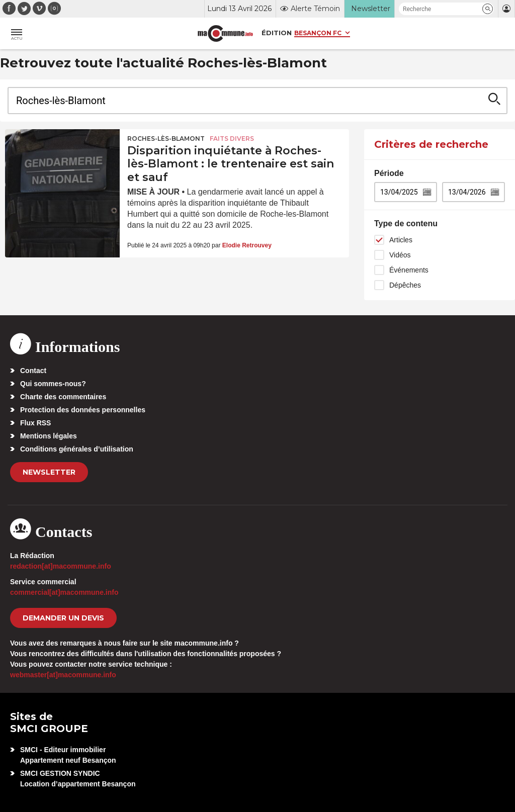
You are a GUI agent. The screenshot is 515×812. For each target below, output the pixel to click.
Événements (409, 270)
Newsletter (49, 472)
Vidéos (400, 255)
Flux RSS (35, 423)
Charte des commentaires (63, 397)
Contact (33, 371)
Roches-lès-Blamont (166, 139)
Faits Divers (232, 139)
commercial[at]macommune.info (64, 592)
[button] (488, 9)
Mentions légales (49, 436)
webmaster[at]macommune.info (63, 675)
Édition (277, 33)
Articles (401, 240)
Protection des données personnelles (83, 410)
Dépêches (405, 285)
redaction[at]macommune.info (61, 566)
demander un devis (63, 618)
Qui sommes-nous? (53, 384)
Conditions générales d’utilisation (77, 449)
